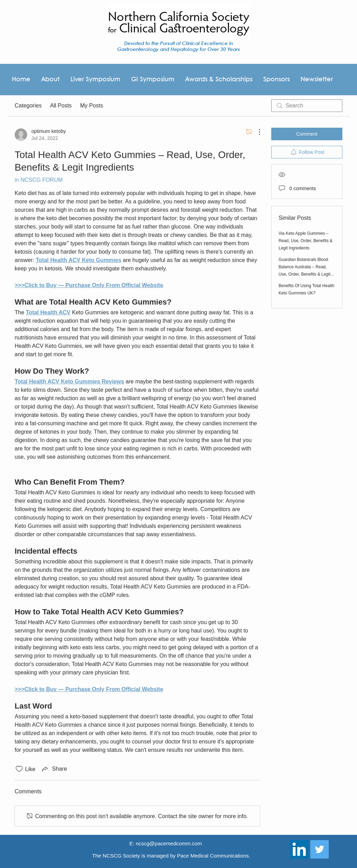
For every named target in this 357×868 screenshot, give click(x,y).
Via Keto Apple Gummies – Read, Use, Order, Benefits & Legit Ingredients (306, 241)
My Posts (92, 106)
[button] (219, 80)
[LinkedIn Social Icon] (299, 849)
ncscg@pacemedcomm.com (169, 843)
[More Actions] (256, 132)
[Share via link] (54, 769)
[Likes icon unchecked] (19, 769)
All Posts (61, 106)
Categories (28, 106)
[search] (307, 106)
